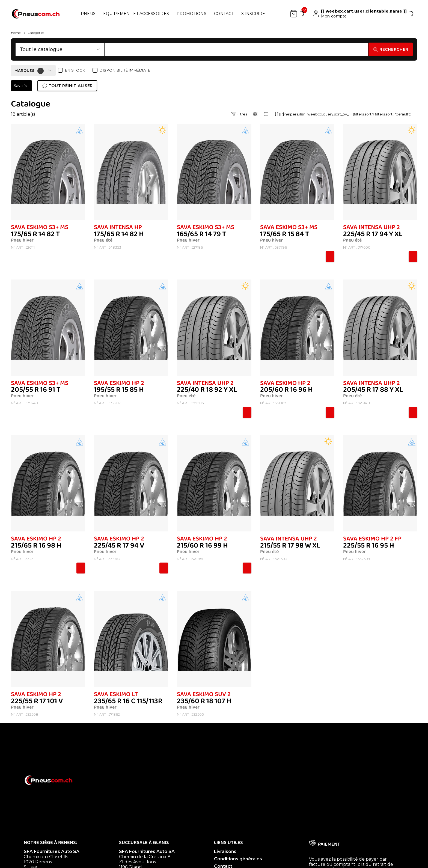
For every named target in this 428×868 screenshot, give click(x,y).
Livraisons (225, 851)
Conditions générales (238, 859)
